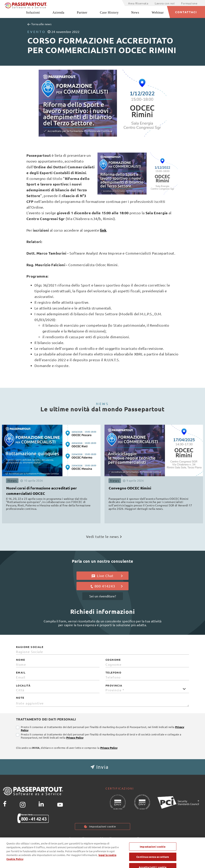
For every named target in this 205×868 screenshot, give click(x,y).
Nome (21, 660)
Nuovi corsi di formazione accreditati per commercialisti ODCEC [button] (42, 491)
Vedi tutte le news (104, 536)
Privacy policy (77, 839)
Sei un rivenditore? (103, 596)
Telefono (113, 673)
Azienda (58, 12)
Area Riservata (138, 3)
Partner (82, 12)
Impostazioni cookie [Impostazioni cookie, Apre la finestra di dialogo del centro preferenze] (153, 855)
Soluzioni (33, 12)
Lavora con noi (165, 3)
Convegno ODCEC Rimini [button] (130, 488)
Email (21, 673)
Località (23, 685)
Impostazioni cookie (102, 827)
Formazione (189, 3)
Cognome (113, 660)
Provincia (114, 685)
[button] (102, 767)
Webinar (158, 12)
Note (20, 698)
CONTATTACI (186, 12)
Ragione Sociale (30, 647)
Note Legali (130, 839)
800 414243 (106, 586)
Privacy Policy (75, 738)
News (135, 12)
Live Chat (107, 576)
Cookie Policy (105, 839)
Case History (109, 12)
